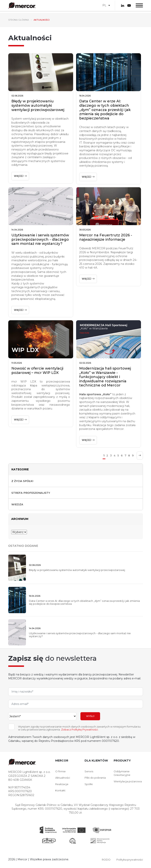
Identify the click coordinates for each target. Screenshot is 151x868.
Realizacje (62, 785)
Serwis (89, 772)
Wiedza (18, 505)
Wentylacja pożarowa (128, 783)
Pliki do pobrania (96, 779)
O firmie (61, 772)
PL (104, 5)
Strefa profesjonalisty (32, 493)
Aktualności (63, 779)
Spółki (89, 785)
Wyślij (90, 717)
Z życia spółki (23, 481)
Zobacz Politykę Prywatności (80, 730)
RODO (104, 860)
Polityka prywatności (129, 860)
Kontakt (61, 792)
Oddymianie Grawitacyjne (122, 774)
